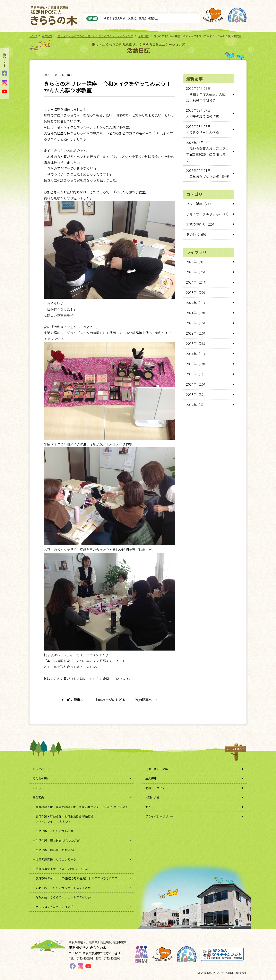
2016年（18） (197, 364)
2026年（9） (196, 262)
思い (88, 9)
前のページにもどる (110, 700)
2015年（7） (196, 374)
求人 (195, 9)
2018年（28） (197, 343)
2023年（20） (197, 292)
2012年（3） (196, 405)
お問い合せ (179, 9)
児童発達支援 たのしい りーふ (56, 859)
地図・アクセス (155, 788)
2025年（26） (197, 272)
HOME (33, 36)
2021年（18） (197, 313)
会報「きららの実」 (158, 769)
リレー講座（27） (199, 204)
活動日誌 (143, 36)
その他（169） (197, 234)
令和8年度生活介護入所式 (111, 18)
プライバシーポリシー (159, 816)
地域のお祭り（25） (201, 224)
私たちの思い (41, 778)
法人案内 (148, 9)
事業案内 (120, 9)
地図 (163, 9)
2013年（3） (196, 394)
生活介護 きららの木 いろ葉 (55, 831)
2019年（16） (197, 333)
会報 (134, 9)
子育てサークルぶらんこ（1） (208, 214)
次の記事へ (144, 700)
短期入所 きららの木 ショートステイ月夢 (63, 897)
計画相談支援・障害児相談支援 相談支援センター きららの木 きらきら (82, 807)
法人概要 (151, 778)
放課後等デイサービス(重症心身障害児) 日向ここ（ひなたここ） (78, 878)
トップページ (41, 769)
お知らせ (102, 9)
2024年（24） (197, 282)
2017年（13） (197, 354)
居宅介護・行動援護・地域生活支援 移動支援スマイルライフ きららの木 (65, 819)
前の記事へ (75, 700)
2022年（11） (197, 303)
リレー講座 (66, 75)
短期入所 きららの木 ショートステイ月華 (63, 888)
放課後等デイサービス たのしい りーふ (62, 869)
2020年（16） (197, 323)
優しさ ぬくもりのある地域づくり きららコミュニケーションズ (95, 36)
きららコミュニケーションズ (54, 907)
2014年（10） (197, 384)
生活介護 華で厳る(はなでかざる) (58, 840)
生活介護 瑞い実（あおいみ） (56, 850)
